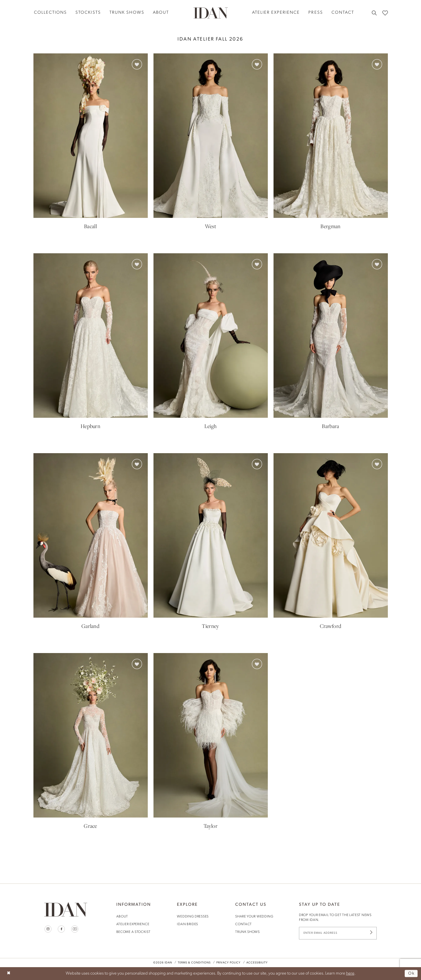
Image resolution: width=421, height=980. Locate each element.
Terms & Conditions (194, 963)
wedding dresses (193, 917)
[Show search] (374, 13)
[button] (137, 64)
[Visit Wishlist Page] (385, 13)
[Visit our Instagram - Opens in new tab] (48, 929)
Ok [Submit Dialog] (411, 974)
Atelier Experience (133, 924)
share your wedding (254, 917)
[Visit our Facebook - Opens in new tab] (62, 929)
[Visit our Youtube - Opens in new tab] (75, 929)
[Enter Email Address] (338, 933)
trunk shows (248, 932)
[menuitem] (51, 13)
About (122, 917)
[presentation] (91, 136)
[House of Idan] (211, 13)
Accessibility (257, 963)
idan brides (187, 924)
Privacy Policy (229, 963)
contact (244, 924)
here (350, 974)
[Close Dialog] (9, 974)
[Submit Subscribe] (371, 933)
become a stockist (133, 932)
